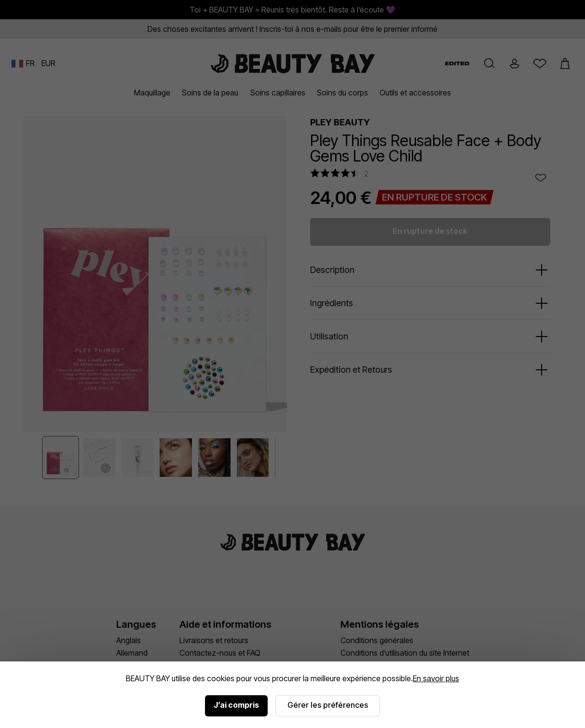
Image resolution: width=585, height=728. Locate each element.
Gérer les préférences (328, 705)
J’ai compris (236, 705)
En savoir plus (436, 678)
